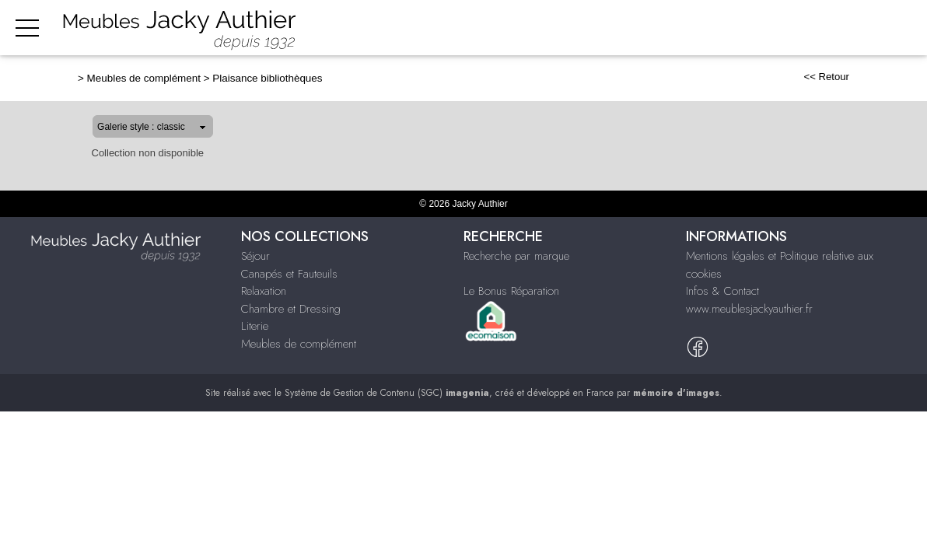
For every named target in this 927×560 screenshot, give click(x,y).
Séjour (389, 28)
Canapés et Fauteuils (289, 274)
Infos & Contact (722, 291)
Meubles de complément (853, 28)
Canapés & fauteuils (475, 28)
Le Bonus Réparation (511, 291)
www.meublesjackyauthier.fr (749, 309)
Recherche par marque (516, 256)
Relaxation (573, 28)
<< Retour (876, 77)
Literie (756, 28)
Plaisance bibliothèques (217, 78)
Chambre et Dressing (291, 309)
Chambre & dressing (671, 28)
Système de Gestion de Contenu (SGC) (387, 393)
